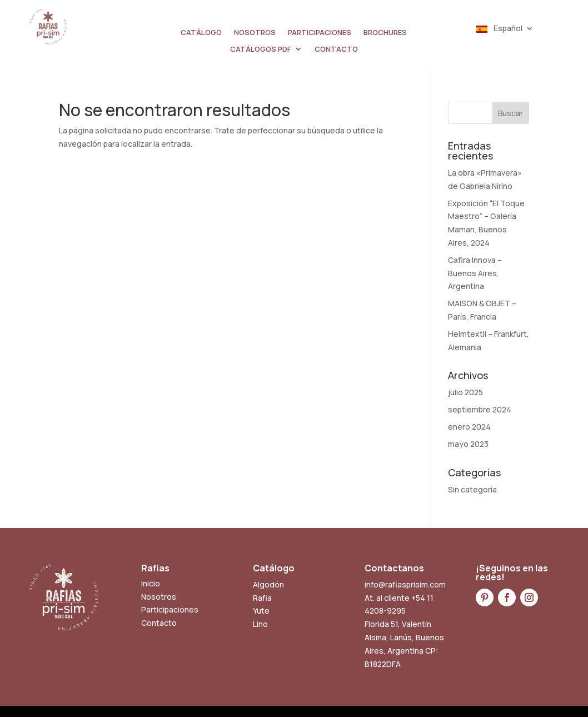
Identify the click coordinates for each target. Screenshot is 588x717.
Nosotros (159, 597)
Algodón (268, 584)
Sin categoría (472, 489)
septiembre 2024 (480, 409)
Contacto (159, 623)
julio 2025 (465, 392)
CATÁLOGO (201, 33)
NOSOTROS (255, 33)
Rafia (262, 598)
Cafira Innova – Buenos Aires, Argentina (475, 273)
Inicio (151, 583)
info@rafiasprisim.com (405, 584)
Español (499, 29)
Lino (260, 624)
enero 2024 (469, 427)
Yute (261, 611)
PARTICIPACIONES (320, 33)
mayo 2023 (468, 444)
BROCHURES (385, 33)
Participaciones (170, 609)
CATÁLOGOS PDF (261, 49)
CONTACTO (336, 49)
